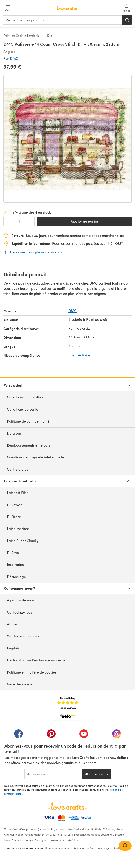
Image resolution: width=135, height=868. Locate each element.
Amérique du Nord (84, 848)
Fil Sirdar (14, 517)
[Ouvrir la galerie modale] (67, 139)
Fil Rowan (15, 505)
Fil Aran (13, 553)
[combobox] (63, 20)
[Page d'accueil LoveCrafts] (67, 806)
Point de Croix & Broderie (22, 35)
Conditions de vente (23, 409)
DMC (14, 58)
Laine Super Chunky (23, 541)
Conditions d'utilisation (25, 397)
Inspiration (15, 564)
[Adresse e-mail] (53, 774)
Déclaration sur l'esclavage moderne (36, 660)
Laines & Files (18, 493)
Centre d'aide (18, 469)
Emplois (13, 648)
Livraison (14, 433)
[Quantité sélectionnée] (19, 221)
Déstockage (16, 577)
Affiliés (12, 624)
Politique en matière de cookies (32, 672)
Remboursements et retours (29, 445)
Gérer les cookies (20, 684)
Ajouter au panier (85, 221)
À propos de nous (21, 600)
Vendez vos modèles (23, 636)
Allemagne (105, 848)
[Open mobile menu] (8, 8)
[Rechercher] (127, 20)
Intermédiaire (79, 355)
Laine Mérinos (18, 529)
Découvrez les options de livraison (37, 252)
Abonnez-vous (96, 774)
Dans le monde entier (58, 848)
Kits (49, 35)
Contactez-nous (20, 612)
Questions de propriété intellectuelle (35, 457)
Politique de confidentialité (28, 421)
